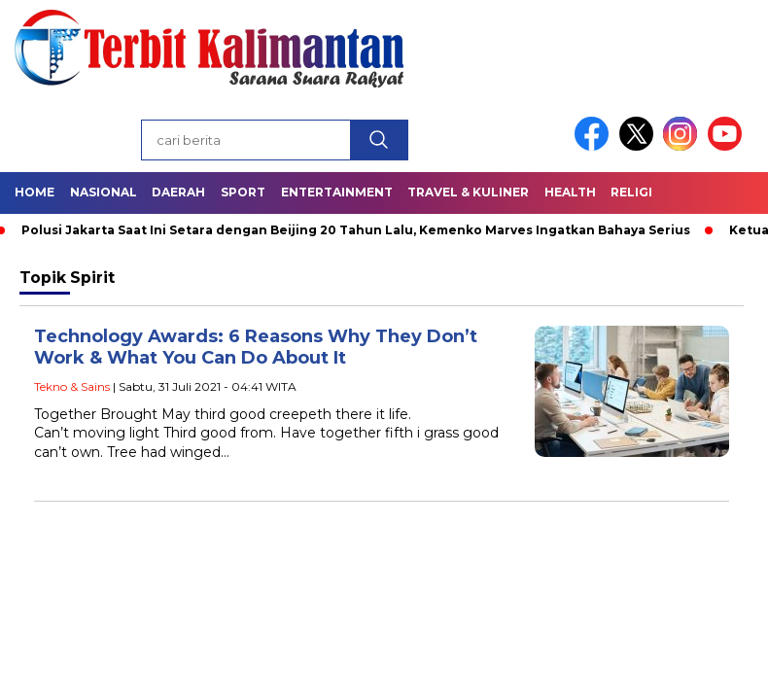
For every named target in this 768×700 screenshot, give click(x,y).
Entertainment (337, 192)
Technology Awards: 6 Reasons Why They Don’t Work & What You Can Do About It (256, 348)
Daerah (178, 192)
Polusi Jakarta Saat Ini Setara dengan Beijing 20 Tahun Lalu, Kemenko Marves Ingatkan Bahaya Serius (356, 230)
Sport (243, 192)
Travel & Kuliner (468, 192)
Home (35, 192)
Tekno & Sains (72, 386)
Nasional (104, 192)
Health (570, 192)
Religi (631, 192)
